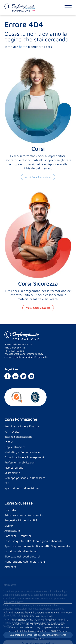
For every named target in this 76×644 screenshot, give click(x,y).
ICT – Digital (12, 431)
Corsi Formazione (21, 419)
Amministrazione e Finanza (22, 426)
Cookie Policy (37, 616)
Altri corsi (10, 567)
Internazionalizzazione (18, 437)
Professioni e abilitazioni (20, 462)
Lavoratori (11, 510)
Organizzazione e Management (24, 457)
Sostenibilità (12, 473)
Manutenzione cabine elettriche (25, 562)
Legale (9, 442)
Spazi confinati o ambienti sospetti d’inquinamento (37, 546)
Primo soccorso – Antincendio (23, 515)
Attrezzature (12, 531)
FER (7, 483)
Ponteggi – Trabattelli (18, 536)
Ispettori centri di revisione (22, 488)
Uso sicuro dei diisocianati (21, 551)
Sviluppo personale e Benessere (25, 478)
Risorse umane (14, 468)
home (23, 47)
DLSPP (9, 525)
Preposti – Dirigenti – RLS (21, 520)
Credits (51, 616)
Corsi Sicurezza (19, 503)
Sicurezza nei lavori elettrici (22, 556)
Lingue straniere (15, 447)
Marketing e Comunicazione (22, 452)
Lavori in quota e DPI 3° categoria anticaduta (34, 541)
